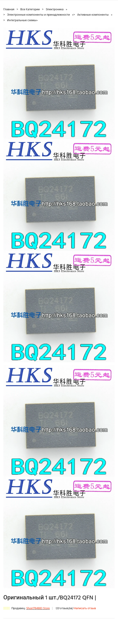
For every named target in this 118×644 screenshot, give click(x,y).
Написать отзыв (85, 608)
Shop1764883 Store (38, 608)
